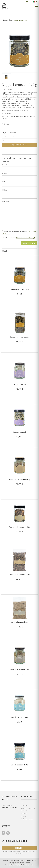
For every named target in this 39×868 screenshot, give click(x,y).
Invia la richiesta (29, 243)
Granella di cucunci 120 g (19, 527)
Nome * (4, 165)
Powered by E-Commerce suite (19, 865)
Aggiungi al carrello (19, 145)
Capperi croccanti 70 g (20, 20)
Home (5, 20)
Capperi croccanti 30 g (20, 289)
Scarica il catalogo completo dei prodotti (22, 862)
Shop (10, 20)
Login (28, 1)
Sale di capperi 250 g (20, 765)
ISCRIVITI (20, 848)
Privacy (24, 816)
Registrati (24, 813)
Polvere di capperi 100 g (19, 622)
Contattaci (24, 805)
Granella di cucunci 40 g (19, 479)
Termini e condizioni (28, 808)
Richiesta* (5, 202)
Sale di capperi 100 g (20, 717)
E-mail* (4, 181)
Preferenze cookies (27, 819)
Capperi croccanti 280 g (19, 337)
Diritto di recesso (27, 811)
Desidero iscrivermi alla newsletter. (15, 231)
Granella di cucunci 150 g (19, 575)
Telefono (5, 190)
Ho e (10, 238)
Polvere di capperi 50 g (19, 670)
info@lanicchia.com (9, 807)
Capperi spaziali (19, 384)
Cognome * (5, 174)
